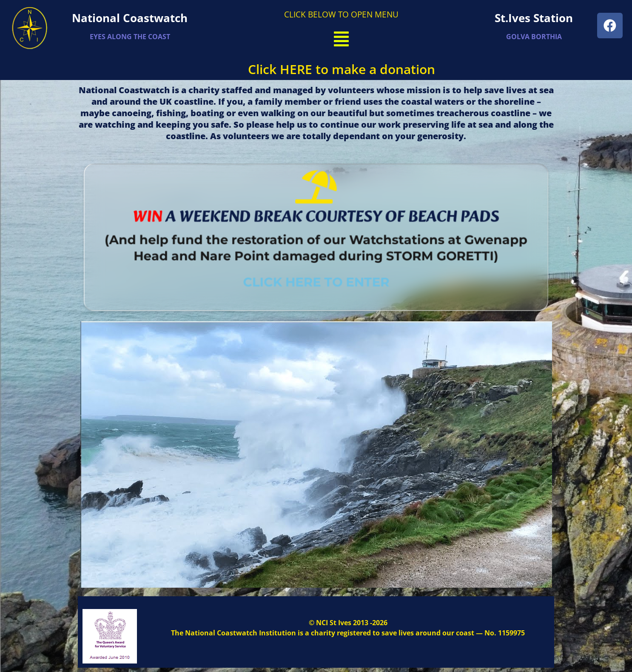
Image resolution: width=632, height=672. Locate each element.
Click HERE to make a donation (342, 69)
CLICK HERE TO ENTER (316, 278)
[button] (342, 39)
